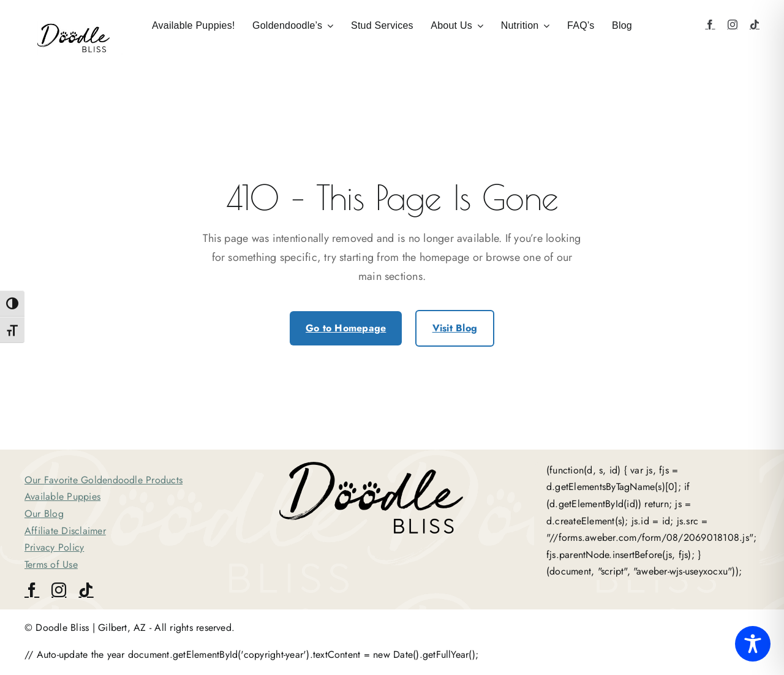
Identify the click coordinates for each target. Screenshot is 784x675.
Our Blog (44, 514)
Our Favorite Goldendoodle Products (104, 480)
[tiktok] (755, 25)
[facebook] (710, 25)
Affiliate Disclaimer (65, 531)
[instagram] (733, 25)
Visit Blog (455, 328)
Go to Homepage (346, 328)
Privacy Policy (54, 547)
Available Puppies (62, 496)
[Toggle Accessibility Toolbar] (753, 644)
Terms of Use (51, 564)
